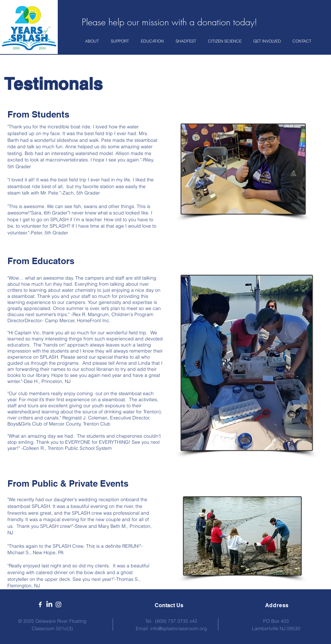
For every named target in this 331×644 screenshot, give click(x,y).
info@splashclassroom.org (179, 628)
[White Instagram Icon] (58, 604)
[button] (93, 41)
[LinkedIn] (49, 604)
